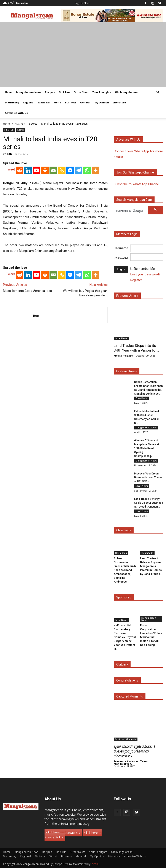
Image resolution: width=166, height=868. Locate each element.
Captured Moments (130, 696)
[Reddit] (20, 170)
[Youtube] (36, 170)
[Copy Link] (62, 170)
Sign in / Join (82, 3)
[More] (95, 170)
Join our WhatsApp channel (135, 172)
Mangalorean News (29, 92)
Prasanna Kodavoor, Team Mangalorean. (131, 762)
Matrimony (12, 102)
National (44, 102)
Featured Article (127, 296)
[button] (158, 92)
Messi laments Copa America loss (27, 291)
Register (136, 280)
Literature (119, 102)
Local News (121, 338)
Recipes (50, 92)
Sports (33, 124)
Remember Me (144, 269)
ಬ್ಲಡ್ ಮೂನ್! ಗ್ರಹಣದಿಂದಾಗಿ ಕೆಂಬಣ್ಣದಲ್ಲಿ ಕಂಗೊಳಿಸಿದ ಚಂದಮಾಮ (134, 751)
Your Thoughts (102, 92)
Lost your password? (145, 274)
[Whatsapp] (87, 170)
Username (121, 248)
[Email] (53, 170)
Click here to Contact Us (63, 833)
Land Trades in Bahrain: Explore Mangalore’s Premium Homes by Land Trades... (151, 566)
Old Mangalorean (126, 92)
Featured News (127, 371)
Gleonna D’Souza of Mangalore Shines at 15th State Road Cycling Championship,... (147, 448)
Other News (81, 92)
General (85, 102)
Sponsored (124, 597)
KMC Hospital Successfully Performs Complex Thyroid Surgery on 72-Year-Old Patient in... (125, 637)
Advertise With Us (16, 113)
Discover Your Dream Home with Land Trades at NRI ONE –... (148, 477)
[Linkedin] (28, 170)
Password (121, 258)
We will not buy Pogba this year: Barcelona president (85, 293)
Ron (9, 154)
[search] (132, 211)
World (57, 102)
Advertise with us (128, 140)
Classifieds (141, 398)
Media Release (123, 356)
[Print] (45, 170)
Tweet (10, 169)
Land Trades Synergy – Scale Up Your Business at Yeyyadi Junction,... (149, 503)
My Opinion (102, 102)
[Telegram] (79, 170)
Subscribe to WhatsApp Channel (137, 184)
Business (71, 102)
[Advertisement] (83, 55)
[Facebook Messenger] (70, 170)
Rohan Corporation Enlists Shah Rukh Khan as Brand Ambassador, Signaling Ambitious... (125, 570)
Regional (29, 102)
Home (9, 92)
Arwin (95, 864)
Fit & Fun (64, 92)
